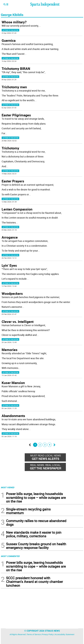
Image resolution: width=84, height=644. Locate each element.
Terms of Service (34, 634)
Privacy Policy (48, 634)
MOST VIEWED (8, 487)
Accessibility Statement (65, 634)
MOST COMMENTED (10, 556)
